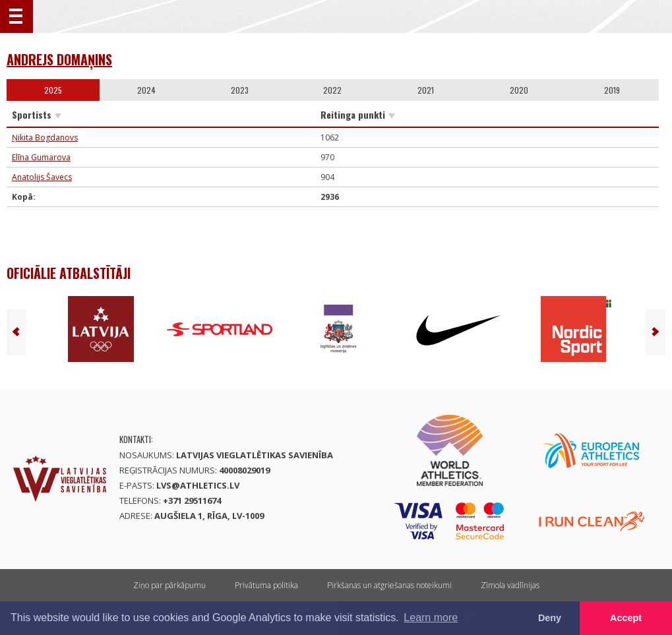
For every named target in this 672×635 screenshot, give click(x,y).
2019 (612, 90)
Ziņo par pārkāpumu (169, 585)
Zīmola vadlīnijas (510, 585)
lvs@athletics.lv (198, 485)
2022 (332, 90)
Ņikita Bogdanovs (45, 137)
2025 (53, 90)
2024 (146, 90)
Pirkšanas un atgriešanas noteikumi (389, 585)
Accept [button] (626, 618)
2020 (519, 90)
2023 (240, 90)
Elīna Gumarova (41, 157)
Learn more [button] (431, 618)
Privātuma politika (266, 585)
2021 (426, 90)
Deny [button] (550, 618)
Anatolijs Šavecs (42, 177)
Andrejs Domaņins (59, 59)
